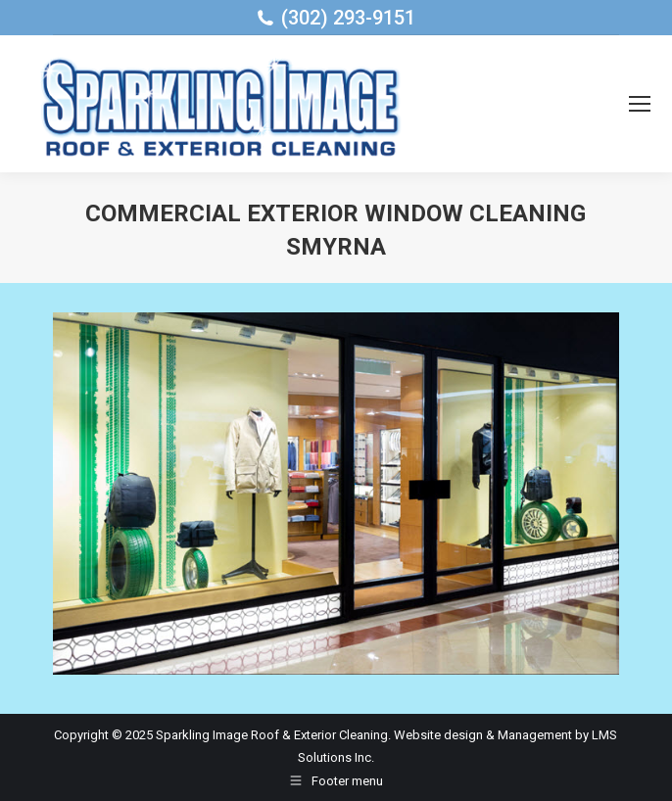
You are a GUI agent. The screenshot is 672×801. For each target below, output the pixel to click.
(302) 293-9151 (348, 18)
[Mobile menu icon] (640, 104)
